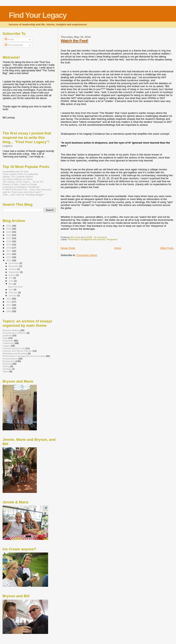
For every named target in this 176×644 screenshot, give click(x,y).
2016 (9, 254)
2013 (9, 299)
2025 (9, 226)
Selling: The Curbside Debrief (18, 177)
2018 (9, 248)
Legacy (8, 146)
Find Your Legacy (38, 15)
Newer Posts (68, 248)
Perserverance (10, 359)
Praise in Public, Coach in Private (20, 184)
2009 (9, 311)
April (11, 290)
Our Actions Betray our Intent (17, 179)
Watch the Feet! (74, 41)
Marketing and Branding (15, 353)
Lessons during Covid (14, 348)
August (12, 275)
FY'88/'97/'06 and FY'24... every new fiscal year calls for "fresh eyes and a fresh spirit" (27, 191)
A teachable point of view (15, 171)
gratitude (7, 335)
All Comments (14, 45)
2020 (9, 241)
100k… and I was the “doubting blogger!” (24, 195)
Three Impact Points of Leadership (20, 174)
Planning (7, 364)
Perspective (112, 240)
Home (118, 248)
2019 (9, 244)
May (11, 284)
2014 (9, 260)
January (13, 295)
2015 (9, 257)
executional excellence (14, 333)
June (11, 281)
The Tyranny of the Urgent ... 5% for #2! (23, 182)
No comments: (101, 237)
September (14, 272)
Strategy (7, 369)
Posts (9, 39)
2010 (9, 308)
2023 (9, 232)
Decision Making (11, 330)
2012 (9, 302)
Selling (6, 366)
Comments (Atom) (87, 255)
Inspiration (8, 341)
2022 (9, 235)
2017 (9, 251)
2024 (9, 229)
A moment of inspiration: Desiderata (21, 187)
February (13, 292)
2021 (9, 238)
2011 (9, 305)
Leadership (8, 343)
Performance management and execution (87, 240)
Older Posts (167, 248)
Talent (6, 371)
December (14, 263)
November (14, 266)
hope (5, 338)
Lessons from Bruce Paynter (17, 351)
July (11, 278)
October (13, 269)
